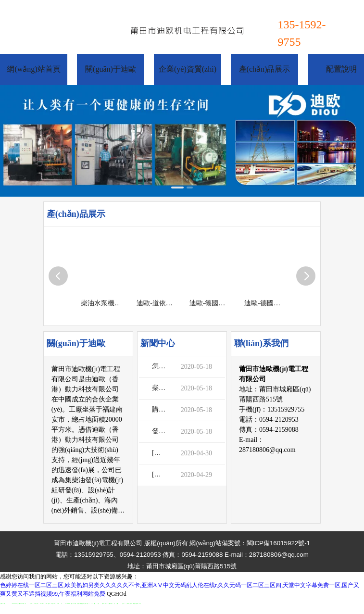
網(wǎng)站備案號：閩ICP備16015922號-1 (250, 543)
